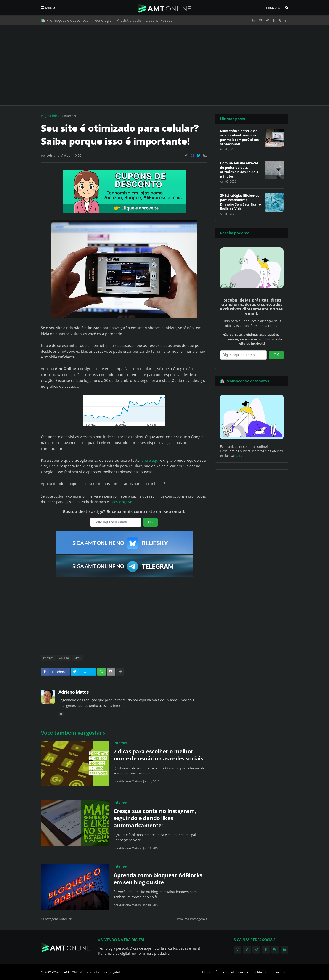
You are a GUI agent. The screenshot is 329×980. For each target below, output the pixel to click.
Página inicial (51, 116)
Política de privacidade (271, 972)
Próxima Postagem (191, 919)
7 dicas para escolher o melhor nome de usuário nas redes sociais (158, 755)
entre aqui (150, 460)
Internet (70, 116)
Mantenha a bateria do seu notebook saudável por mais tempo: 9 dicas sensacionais (239, 138)
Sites (78, 658)
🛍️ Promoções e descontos (65, 20)
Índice (220, 972)
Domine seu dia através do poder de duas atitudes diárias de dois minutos (239, 170)
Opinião (64, 658)
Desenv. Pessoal (160, 20)
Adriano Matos (74, 692)
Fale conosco (239, 972)
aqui (240, 456)
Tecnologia (102, 20)
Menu (50, 8)
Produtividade (129, 20)
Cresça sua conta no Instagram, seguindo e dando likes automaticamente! (155, 818)
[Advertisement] (165, 65)
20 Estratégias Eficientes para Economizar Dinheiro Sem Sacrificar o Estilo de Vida (240, 202)
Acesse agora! (121, 502)
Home (207, 972)
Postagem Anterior (57, 919)
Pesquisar (275, 8)
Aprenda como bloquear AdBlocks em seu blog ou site (158, 879)
